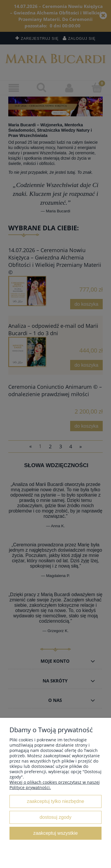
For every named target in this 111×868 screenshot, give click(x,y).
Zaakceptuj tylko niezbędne (55, 801)
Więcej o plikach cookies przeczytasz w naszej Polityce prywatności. (55, 785)
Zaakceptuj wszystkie (55, 833)
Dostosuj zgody (55, 817)
